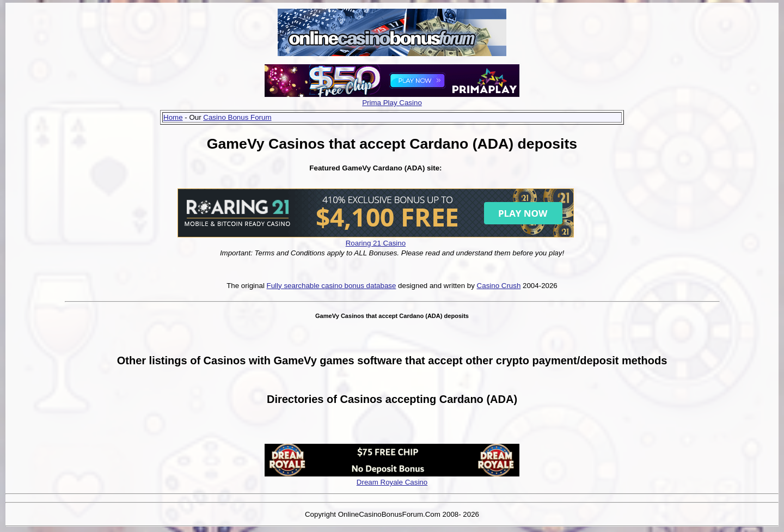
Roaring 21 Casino (376, 243)
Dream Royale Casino (392, 482)
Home (173, 117)
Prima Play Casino (392, 103)
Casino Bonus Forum (237, 117)
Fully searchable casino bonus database (332, 286)
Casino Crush (499, 286)
